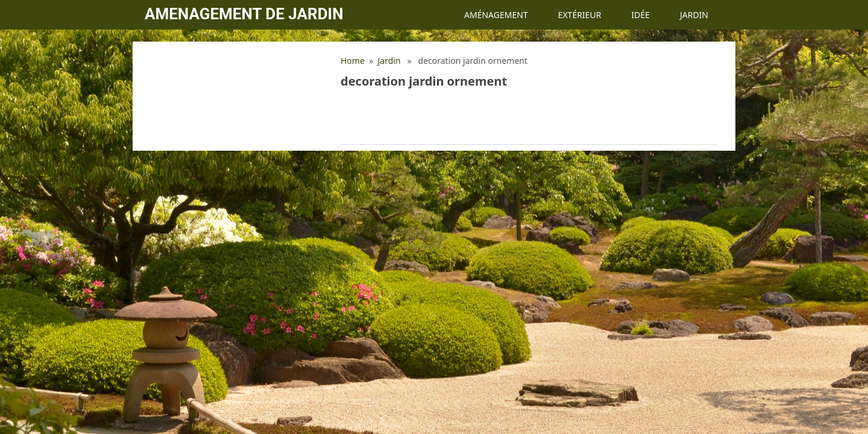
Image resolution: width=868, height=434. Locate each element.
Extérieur (580, 15)
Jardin (694, 15)
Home (353, 61)
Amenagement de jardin (244, 14)
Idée (640, 15)
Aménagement (496, 15)
